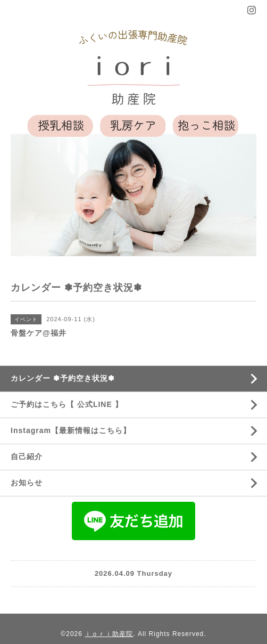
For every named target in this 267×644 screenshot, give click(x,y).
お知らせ (27, 483)
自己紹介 (27, 456)
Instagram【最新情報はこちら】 (71, 430)
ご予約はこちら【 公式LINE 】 (67, 404)
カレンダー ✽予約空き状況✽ (63, 378)
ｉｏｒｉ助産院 (109, 634)
